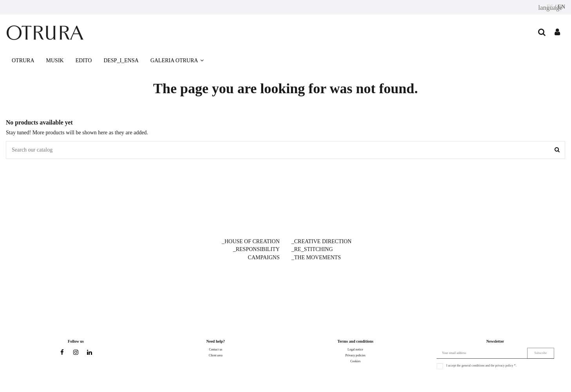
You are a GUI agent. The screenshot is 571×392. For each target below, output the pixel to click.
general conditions (473, 366)
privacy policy (504, 366)
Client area (216, 355)
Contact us (216, 350)
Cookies (355, 361)
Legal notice (356, 350)
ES (550, 7)
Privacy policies (355, 355)
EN (561, 7)
